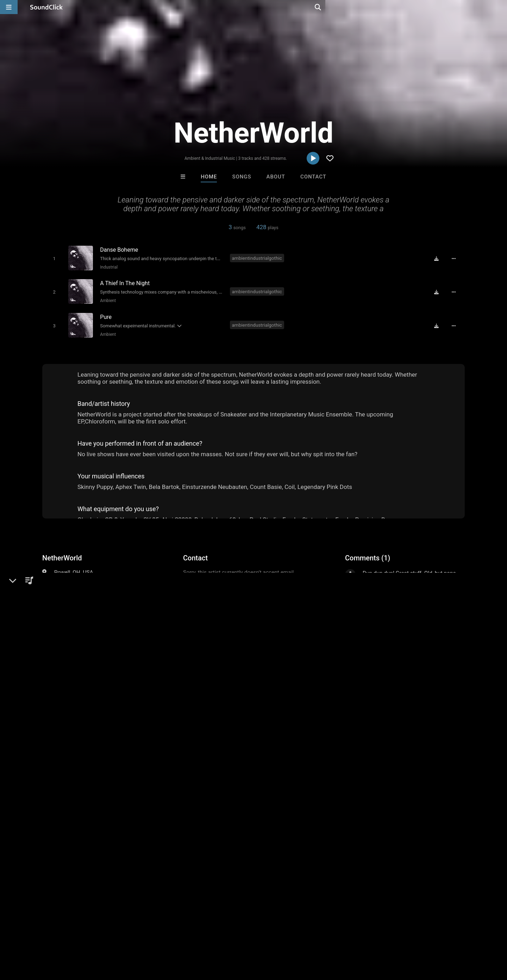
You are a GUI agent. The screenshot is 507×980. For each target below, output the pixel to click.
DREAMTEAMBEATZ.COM (172, 830)
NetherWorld (62, 555)
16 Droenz (224, 830)
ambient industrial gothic (74, 701)
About (276, 177)
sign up (373, 599)
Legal (190, 938)
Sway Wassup (340, 830)
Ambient (107, 299)
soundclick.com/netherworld (87, 596)
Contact (313, 177)
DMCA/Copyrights (131, 938)
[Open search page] (500, 7)
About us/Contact (62, 938)
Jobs (96, 938)
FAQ (30, 938)
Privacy (168, 938)
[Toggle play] (53, 258)
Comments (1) (368, 555)
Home (209, 177)
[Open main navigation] (9, 7)
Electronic (66, 579)
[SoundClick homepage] (46, 7)
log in (398, 599)
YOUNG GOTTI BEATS (284, 830)
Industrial (107, 267)
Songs (242, 177)
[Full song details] (456, 258)
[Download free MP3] (439, 258)
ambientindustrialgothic (258, 258)
